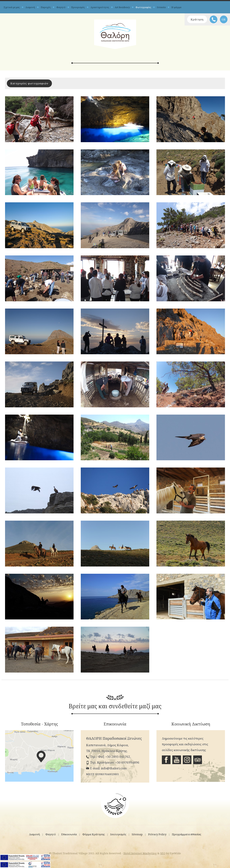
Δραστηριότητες (100, 7)
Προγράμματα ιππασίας (187, 834)
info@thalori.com (114, 768)
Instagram (187, 760)
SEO (163, 853)
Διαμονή (30, 7)
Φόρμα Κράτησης (94, 834)
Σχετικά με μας (12, 7)
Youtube (177, 760)
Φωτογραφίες (143, 7)
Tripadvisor (198, 760)
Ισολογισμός (118, 834)
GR (224, 19)
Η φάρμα (176, 7)
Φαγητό (61, 7)
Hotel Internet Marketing (140, 853)
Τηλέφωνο (214, 19)
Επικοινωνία (69, 834)
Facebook (166, 760)
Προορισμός (78, 7)
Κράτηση (197, 19)
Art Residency (122, 7)
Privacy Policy (157, 834)
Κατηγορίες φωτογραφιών (29, 83)
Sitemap (137, 834)
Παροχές (46, 7)
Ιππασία (161, 7)
